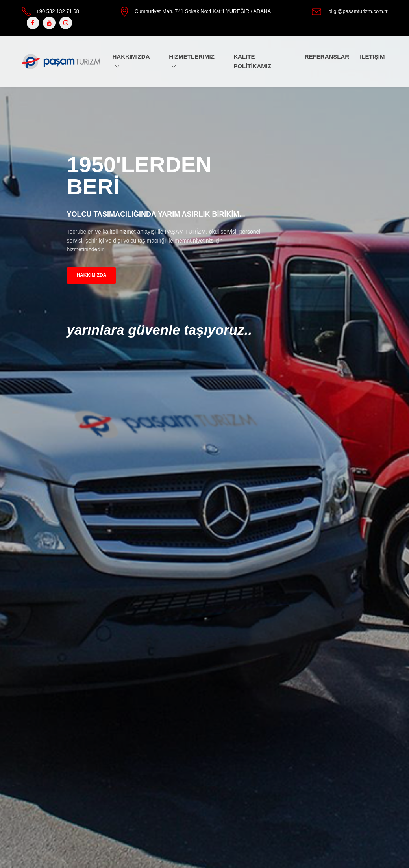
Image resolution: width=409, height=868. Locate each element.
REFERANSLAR (327, 57)
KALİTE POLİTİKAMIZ (252, 61)
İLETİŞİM (372, 57)
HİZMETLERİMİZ (192, 57)
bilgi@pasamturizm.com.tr (358, 11)
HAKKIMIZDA (131, 57)
